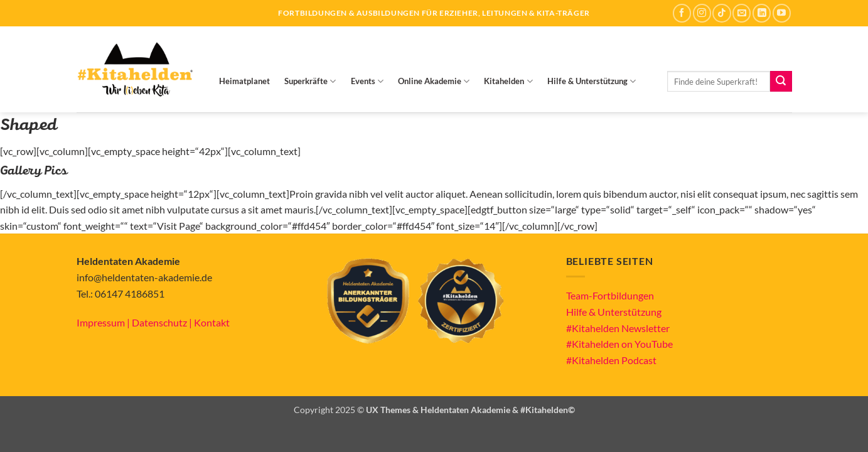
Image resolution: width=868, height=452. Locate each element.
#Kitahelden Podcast (611, 360)
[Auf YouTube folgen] (782, 13)
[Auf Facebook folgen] (682, 13)
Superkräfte (310, 81)
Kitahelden (508, 81)
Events (367, 81)
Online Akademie (434, 81)
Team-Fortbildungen (610, 295)
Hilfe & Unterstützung (592, 81)
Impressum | (104, 322)
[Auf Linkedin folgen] (762, 13)
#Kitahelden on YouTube (619, 344)
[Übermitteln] (781, 82)
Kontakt (212, 322)
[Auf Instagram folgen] (702, 13)
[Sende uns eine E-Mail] (742, 13)
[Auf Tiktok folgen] (721, 13)
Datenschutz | (163, 322)
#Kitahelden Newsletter (618, 328)
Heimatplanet (244, 81)
